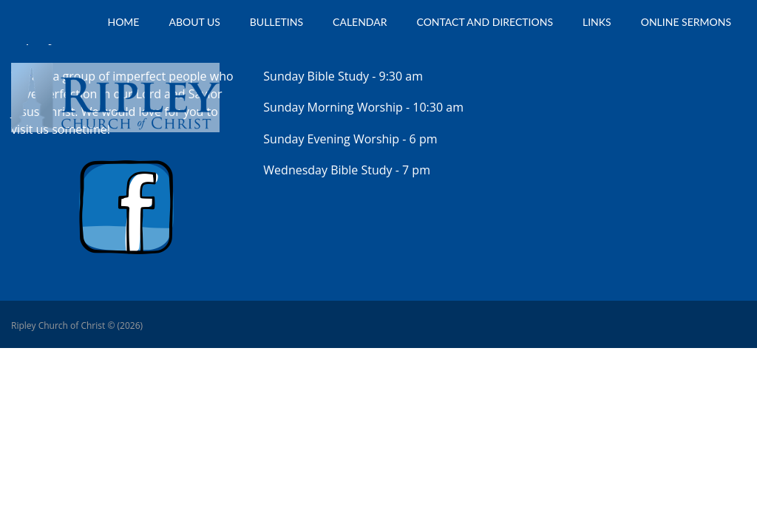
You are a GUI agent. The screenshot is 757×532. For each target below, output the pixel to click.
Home (123, 22)
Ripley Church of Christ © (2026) (77, 325)
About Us (194, 22)
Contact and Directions (485, 22)
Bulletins (276, 22)
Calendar (360, 22)
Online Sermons (686, 22)
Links (597, 22)
